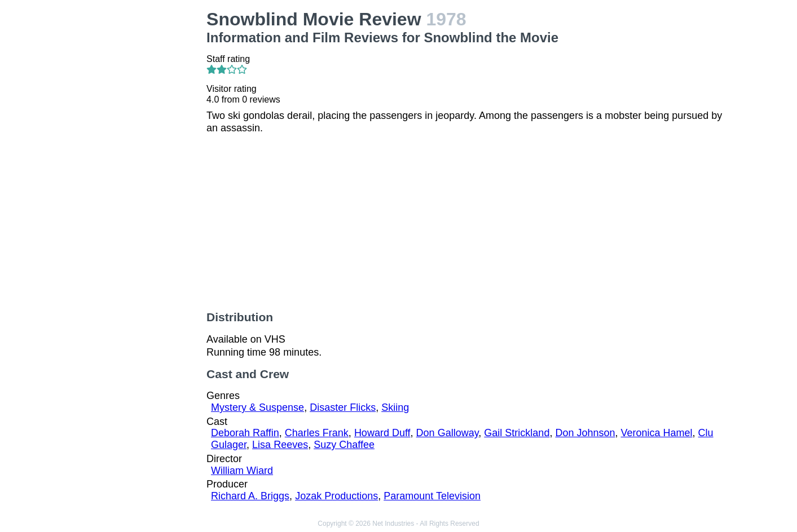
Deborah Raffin (245, 433)
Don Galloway (448, 433)
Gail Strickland (517, 433)
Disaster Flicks (343, 407)
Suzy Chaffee (344, 445)
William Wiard (242, 471)
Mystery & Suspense (257, 407)
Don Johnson (585, 433)
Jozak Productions (336, 496)
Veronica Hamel (657, 433)
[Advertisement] (139, 178)
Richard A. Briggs (250, 496)
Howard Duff (382, 433)
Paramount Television (432, 496)
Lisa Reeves (280, 445)
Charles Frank (317, 433)
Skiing (395, 407)
